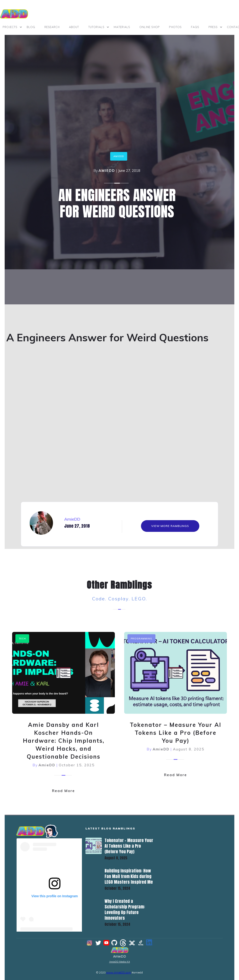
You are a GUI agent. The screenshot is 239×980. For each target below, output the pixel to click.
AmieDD (107, 171)
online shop (150, 27)
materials (122, 27)
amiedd (119, 156)
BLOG (31, 27)
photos (176, 27)
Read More (63, 790)
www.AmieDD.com (119, 972)
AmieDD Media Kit (120, 961)
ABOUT (74, 27)
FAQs (195, 27)
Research (52, 27)
